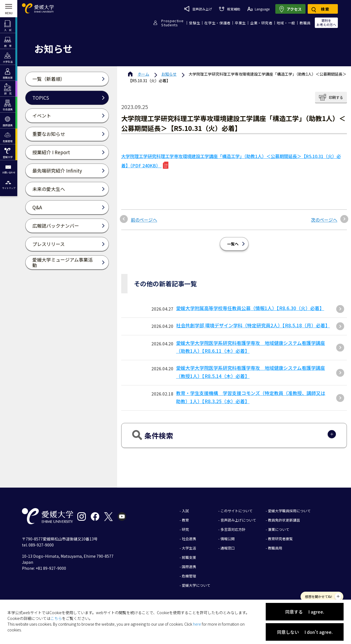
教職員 (305, 23)
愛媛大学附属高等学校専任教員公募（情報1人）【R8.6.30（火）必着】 (250, 308)
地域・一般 (286, 23)
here (197, 624)
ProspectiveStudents (172, 23)
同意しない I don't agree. (305, 632)
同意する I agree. (305, 612)
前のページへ (144, 220)
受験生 (195, 23)
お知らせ (169, 74)
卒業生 (240, 23)
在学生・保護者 (217, 23)
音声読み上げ (198, 9)
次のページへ (324, 220)
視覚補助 (230, 9)
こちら (56, 618)
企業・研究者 (261, 23)
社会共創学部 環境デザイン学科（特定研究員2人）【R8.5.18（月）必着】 (253, 325)
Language (258, 9)
